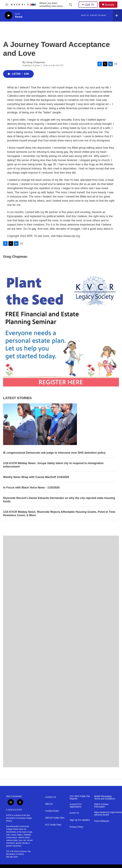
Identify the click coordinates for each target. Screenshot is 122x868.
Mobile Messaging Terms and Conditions (105, 798)
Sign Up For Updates (80, 820)
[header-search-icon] (71, 5)
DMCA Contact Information (101, 806)
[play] (8, 15)
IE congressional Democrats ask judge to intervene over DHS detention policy (54, 453)
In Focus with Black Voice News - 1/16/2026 (31, 488)
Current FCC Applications (76, 806)
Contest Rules (52, 811)
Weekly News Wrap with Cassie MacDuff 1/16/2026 (36, 477)
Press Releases (102, 821)
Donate (110, 5)
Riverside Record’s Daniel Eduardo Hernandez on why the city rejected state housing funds (59, 500)
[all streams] (117, 15)
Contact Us (51, 797)
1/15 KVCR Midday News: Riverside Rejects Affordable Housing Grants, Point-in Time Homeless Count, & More (59, 514)
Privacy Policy (76, 827)
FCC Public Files (53, 825)
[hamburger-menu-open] (7, 5)
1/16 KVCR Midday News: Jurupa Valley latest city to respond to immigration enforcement (53, 465)
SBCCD (49, 804)
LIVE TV (88, 5)
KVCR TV (74, 813)
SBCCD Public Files (55, 818)
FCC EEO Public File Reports (80, 798)
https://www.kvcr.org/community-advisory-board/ (105, 814)
